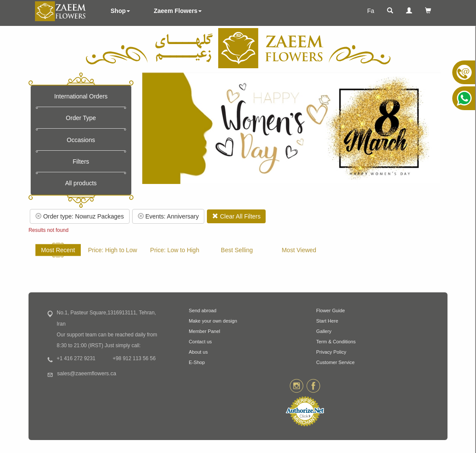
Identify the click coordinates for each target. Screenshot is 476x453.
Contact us (200, 342)
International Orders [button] (81, 96)
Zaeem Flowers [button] (178, 11)
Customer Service (335, 362)
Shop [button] (120, 11)
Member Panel (205, 331)
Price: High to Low (113, 250)
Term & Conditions (336, 342)
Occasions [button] (81, 140)
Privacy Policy (331, 352)
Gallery (324, 331)
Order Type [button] (81, 118)
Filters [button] (81, 162)
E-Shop (197, 362)
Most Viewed (299, 250)
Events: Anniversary (168, 216)
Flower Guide (331, 310)
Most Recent (58, 250)
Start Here (327, 321)
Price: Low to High (175, 250)
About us (198, 352)
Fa (371, 11)
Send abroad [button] (203, 310)
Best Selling (237, 250)
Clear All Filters (236, 216)
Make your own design (213, 321)
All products (81, 183)
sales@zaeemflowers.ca (87, 374)
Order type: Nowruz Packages (80, 216)
